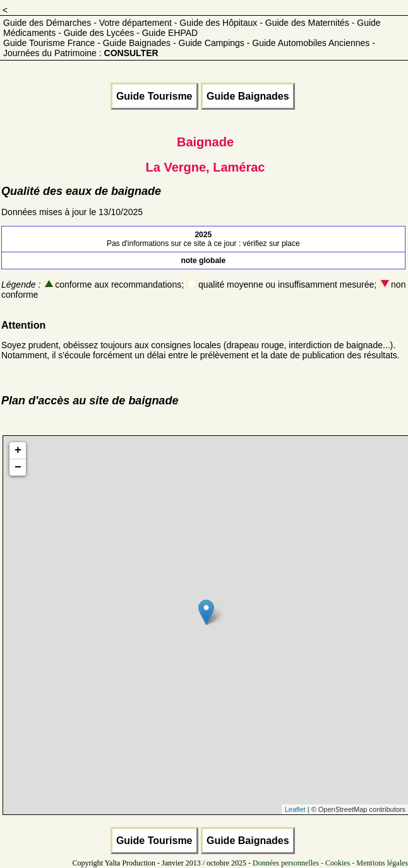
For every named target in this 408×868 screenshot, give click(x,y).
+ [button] (18, 450)
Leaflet (295, 809)
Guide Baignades (248, 96)
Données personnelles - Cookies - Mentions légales (330, 863)
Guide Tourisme (154, 96)
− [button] (18, 467)
